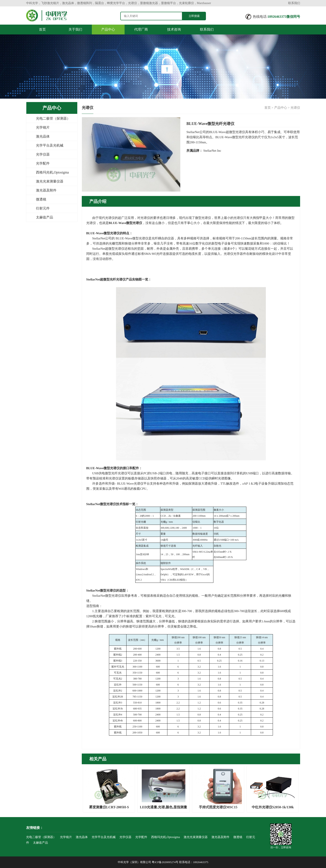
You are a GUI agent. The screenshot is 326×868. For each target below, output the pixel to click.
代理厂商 (141, 29)
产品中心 (108, 29)
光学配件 (43, 163)
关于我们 (75, 29)
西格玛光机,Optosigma (52, 172)
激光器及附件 (46, 190)
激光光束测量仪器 (50, 181)
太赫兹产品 (45, 217)
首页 (42, 29)
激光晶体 (43, 136)
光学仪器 (43, 154)
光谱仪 (295, 108)
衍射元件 (43, 208)
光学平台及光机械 (50, 145)
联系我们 (294, 3)
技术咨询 (174, 29)
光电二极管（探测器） (53, 118)
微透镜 (41, 199)
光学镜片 (43, 127)
